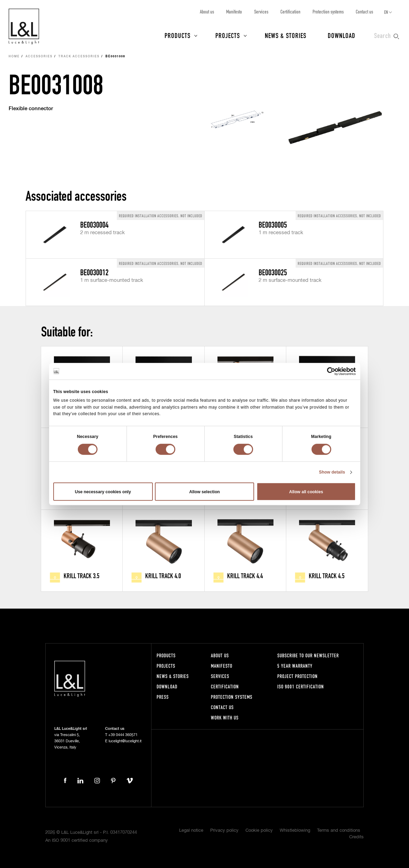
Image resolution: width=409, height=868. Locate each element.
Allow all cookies (306, 492)
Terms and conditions (339, 831)
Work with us (225, 718)
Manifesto (234, 12)
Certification (290, 12)
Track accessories (79, 57)
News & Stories (286, 35)
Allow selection (204, 492)
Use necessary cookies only (103, 492)
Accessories (39, 57)
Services (261, 12)
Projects (228, 35)
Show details (332, 472)
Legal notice (191, 831)
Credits (356, 837)
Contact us (364, 12)
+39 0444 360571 (123, 735)
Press (163, 697)
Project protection (298, 676)
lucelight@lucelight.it (125, 741)
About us (207, 12)
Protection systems (328, 12)
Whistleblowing (295, 831)
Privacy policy (224, 831)
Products (178, 35)
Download (342, 35)
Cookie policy (259, 831)
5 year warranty (295, 666)
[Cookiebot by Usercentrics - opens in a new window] (326, 371)
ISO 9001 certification (301, 686)
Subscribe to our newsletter (308, 655)
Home (14, 57)
